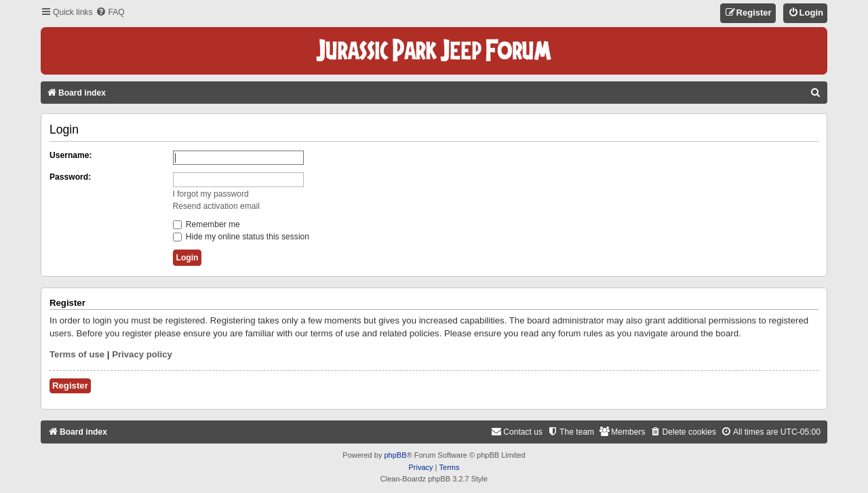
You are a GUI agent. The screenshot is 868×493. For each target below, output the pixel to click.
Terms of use (77, 354)
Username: (71, 155)
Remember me (206, 224)
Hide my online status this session (241, 237)
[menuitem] (110, 13)
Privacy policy (142, 354)
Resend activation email (216, 206)
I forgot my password (211, 194)
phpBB (395, 455)
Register (70, 386)
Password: (70, 177)
